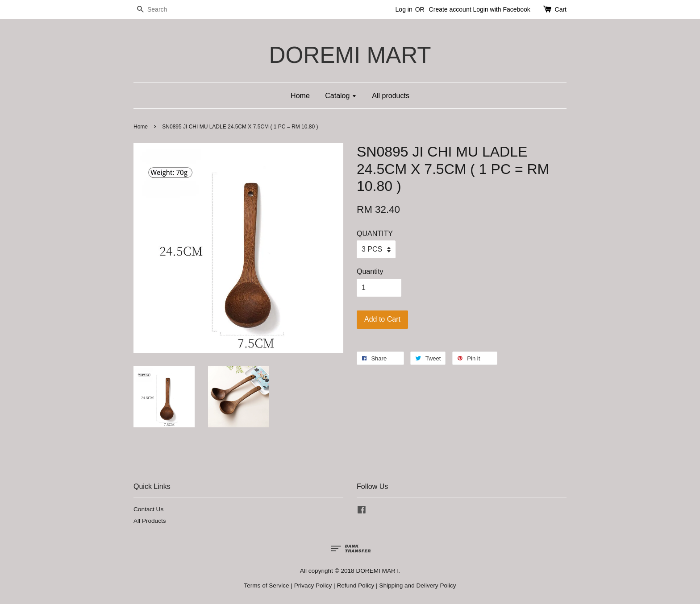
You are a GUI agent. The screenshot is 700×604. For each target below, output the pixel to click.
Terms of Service (266, 585)
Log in (404, 9)
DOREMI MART (350, 55)
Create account (450, 9)
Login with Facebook (501, 9)
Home (300, 96)
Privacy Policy (313, 585)
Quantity (370, 271)
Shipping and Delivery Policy (417, 585)
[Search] (160, 10)
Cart (561, 9)
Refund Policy (355, 585)
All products (391, 96)
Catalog (341, 96)
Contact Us (148, 509)
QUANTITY (375, 234)
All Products (150, 521)
